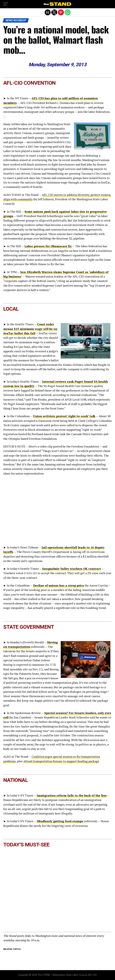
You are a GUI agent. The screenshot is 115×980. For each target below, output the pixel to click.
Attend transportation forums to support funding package (61, 761)
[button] (6, 4)
